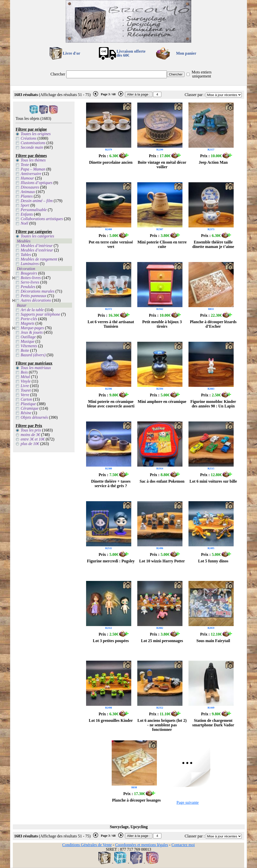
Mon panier (186, 53)
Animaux (28, 192)
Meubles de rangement (39, 259)
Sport (25, 205)
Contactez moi (183, 845)
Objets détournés (34, 417)
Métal (25, 377)
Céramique (29, 408)
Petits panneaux (34, 296)
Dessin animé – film (37, 201)
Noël (24, 223)
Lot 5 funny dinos (213, 561)
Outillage (28, 337)
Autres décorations (36, 300)
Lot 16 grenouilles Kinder (111, 720)
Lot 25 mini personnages (162, 641)
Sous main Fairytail (213, 641)
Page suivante (187, 802)
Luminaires (30, 264)
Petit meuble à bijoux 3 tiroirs (162, 324)
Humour (27, 178)
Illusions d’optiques (37, 183)
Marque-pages (32, 328)
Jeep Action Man (213, 162)
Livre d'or (71, 53)
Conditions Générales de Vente (87, 845)
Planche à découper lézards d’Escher (213, 324)
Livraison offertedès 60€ (131, 53)
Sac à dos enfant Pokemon (162, 481)
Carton (26, 399)
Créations (28, 138)
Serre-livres (30, 282)
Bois (24, 372)
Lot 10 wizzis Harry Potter (162, 561)
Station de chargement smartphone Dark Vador (213, 723)
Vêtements (29, 346)
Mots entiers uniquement (202, 74)
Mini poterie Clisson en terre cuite (162, 244)
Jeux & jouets (32, 332)
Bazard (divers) (33, 355)
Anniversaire (31, 174)
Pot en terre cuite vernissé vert (111, 244)
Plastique (28, 404)
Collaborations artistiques (42, 219)
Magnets (27, 323)
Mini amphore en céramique (162, 402)
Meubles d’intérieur (37, 246)
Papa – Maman (33, 169)
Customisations (33, 143)
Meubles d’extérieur (37, 250)
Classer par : (195, 95)
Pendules (28, 287)
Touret (26, 390)
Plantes (27, 196)
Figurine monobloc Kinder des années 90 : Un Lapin (213, 404)
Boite (25, 350)
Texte (25, 165)
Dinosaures (30, 187)
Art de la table (32, 310)
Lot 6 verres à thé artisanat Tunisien (111, 324)
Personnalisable (34, 210)
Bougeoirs (29, 273)
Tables (26, 255)
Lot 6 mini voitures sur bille (213, 481)
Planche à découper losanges (137, 800)
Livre (25, 386)
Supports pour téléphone (40, 314)
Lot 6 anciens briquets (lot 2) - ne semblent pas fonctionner (162, 725)
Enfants (27, 214)
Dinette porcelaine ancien (111, 162)
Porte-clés (29, 319)
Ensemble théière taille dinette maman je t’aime (213, 244)
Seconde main (32, 147)
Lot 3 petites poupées (111, 641)
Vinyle (26, 381)
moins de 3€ (30, 435)
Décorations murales (38, 291)
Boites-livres (31, 278)
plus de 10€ (30, 444)
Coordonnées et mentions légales (142, 845)
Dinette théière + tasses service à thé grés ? (111, 484)
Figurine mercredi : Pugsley (111, 561)
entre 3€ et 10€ (33, 439)
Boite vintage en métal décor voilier (162, 165)
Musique (27, 341)
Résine (26, 413)
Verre (25, 395)
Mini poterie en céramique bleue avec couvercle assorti (111, 404)
